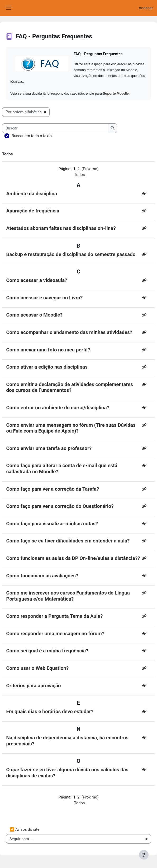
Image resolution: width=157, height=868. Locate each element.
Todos (80, 175)
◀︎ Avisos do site (24, 829)
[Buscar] (55, 128)
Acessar (146, 8)
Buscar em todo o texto (32, 136)
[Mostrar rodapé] (144, 855)
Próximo (90, 169)
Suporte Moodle (116, 93)
